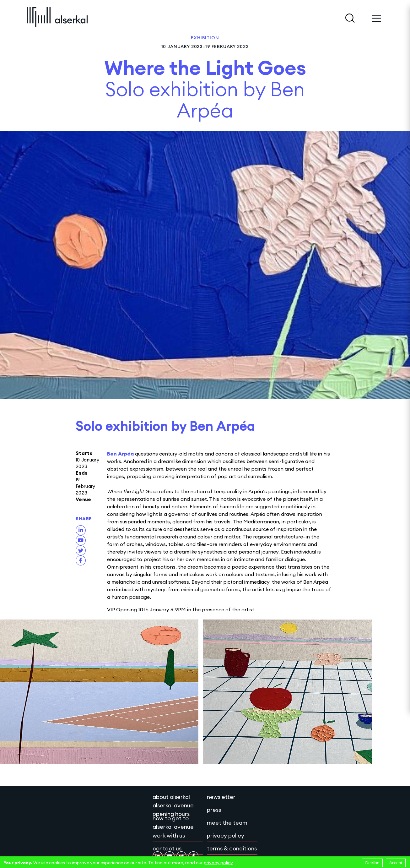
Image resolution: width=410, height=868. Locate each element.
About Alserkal (171, 797)
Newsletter (221, 797)
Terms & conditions (232, 848)
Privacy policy (226, 835)
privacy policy (218, 863)
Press (214, 810)
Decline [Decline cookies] (372, 863)
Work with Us (169, 835)
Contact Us (167, 848)
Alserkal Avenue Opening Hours (173, 810)
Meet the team (227, 823)
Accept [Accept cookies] (396, 863)
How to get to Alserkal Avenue (173, 822)
